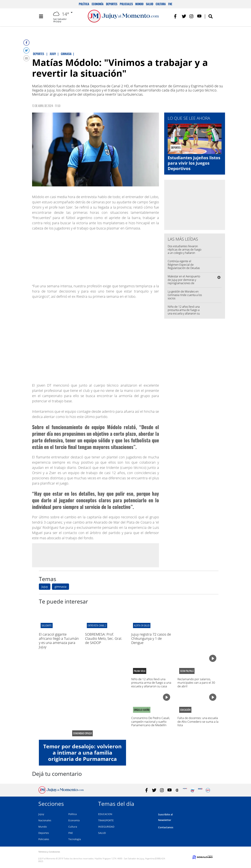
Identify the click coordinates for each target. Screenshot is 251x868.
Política (84, 4)
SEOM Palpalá (187, 671)
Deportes (112, 4)
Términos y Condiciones (49, 852)
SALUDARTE (47, 625)
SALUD (102, 833)
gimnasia (60, 587)
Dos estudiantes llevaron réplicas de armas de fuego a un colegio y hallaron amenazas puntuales (185, 251)
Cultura (161, 4)
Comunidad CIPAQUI (82, 733)
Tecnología (75, 839)
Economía (98, 4)
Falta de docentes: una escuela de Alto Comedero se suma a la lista (198, 721)
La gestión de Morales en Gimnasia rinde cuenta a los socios (185, 295)
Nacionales (45, 820)
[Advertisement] (96, 555)
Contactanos (166, 827)
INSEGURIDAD (106, 827)
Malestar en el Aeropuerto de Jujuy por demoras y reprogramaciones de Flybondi (184, 281)
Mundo (139, 4)
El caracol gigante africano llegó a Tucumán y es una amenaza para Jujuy (59, 641)
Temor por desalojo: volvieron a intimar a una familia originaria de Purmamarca (82, 753)
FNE (170, 4)
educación (185, 710)
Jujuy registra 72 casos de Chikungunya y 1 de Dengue (151, 638)
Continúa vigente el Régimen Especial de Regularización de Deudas (184, 264)
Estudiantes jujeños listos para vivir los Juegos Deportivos (194, 163)
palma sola (140, 671)
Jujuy (45, 587)
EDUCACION (105, 814)
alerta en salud (142, 625)
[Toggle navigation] (41, 17)
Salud (150, 4)
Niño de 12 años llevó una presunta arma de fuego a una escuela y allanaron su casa (184, 312)
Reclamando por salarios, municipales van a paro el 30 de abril (196, 683)
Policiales (126, 4)
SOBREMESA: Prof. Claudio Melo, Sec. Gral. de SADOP (104, 638)
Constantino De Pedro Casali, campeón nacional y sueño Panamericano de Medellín (151, 721)
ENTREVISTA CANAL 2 (97, 625)
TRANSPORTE (106, 820)
